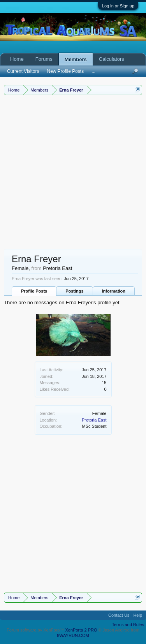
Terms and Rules (128, 625)
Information (114, 291)
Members (76, 59)
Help (138, 615)
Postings (74, 291)
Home (17, 59)
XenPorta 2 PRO (81, 630)
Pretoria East (94, 420)
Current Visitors (23, 71)
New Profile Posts (65, 71)
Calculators (112, 59)
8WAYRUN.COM (73, 635)
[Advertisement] (73, 172)
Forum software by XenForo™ (36, 630)
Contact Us (119, 615)
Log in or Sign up (118, 6)
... (93, 71)
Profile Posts (34, 291)
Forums (44, 59)
